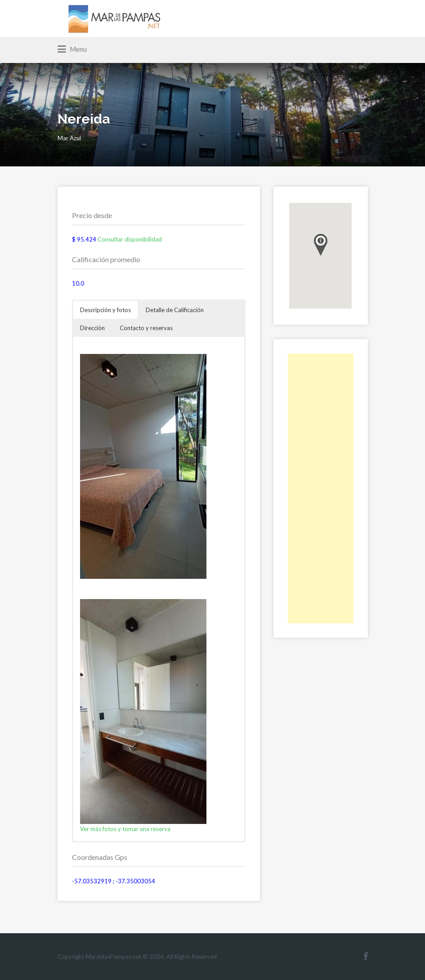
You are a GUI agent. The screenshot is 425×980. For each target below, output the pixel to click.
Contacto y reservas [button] (146, 328)
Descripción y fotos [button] (105, 310)
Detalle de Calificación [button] (175, 310)
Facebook (366, 956)
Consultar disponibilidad (130, 239)
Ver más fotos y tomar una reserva (125, 829)
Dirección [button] (92, 328)
